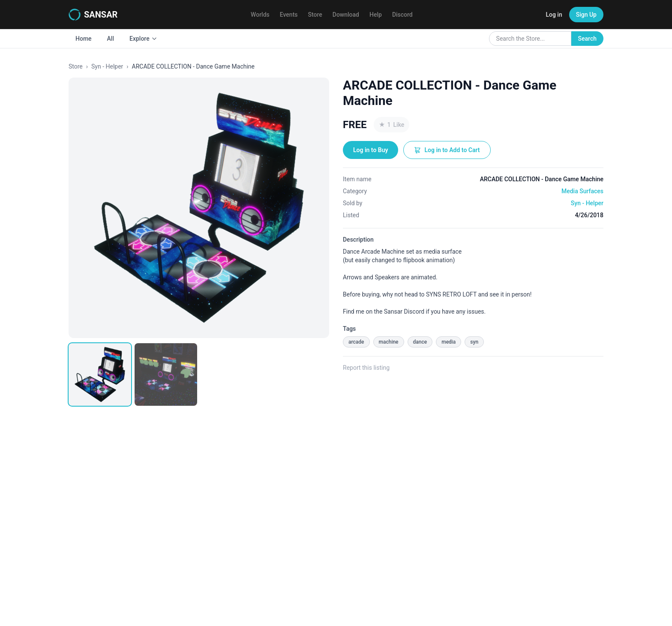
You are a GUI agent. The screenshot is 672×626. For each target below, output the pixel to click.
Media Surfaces (582, 191)
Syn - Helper (107, 66)
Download (346, 15)
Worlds (260, 15)
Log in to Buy (370, 150)
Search (587, 39)
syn (474, 342)
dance (420, 342)
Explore (143, 39)
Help (376, 15)
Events (289, 15)
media (448, 342)
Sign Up (586, 15)
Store (315, 15)
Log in (554, 15)
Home (84, 39)
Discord (402, 15)
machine (389, 342)
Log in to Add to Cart (447, 150)
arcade (356, 342)
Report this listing (366, 368)
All (111, 39)
